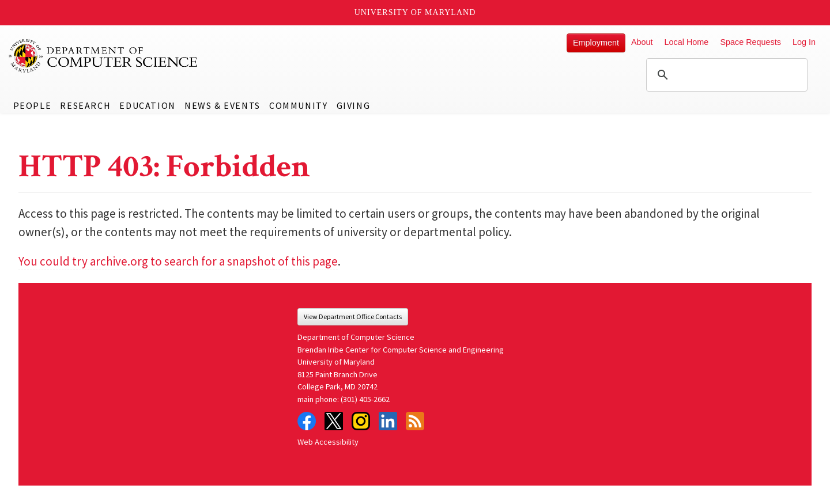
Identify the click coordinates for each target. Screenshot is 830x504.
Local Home (687, 42)
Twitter (334, 421)
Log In (804, 42)
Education (147, 105)
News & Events (222, 105)
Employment (596, 43)
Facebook (307, 421)
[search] (725, 75)
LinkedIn (388, 421)
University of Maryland (415, 12)
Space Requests (750, 42)
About (642, 42)
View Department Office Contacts (353, 317)
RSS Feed (415, 421)
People (33, 105)
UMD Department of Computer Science (104, 56)
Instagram (361, 421)
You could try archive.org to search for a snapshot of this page (178, 261)
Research (85, 105)
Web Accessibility (328, 442)
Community (298, 105)
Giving (354, 105)
